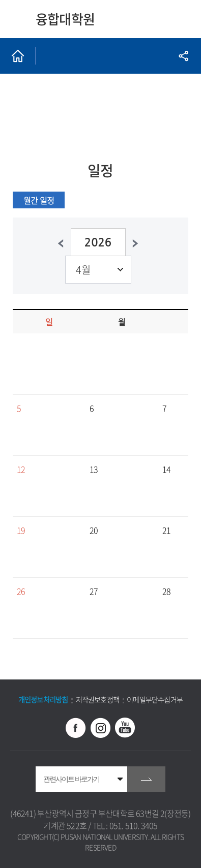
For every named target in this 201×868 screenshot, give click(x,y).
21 (166, 530)
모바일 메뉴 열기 (182, 19)
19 (21, 530)
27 (94, 591)
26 (21, 591)
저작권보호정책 (97, 699)
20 (94, 530)
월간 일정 (39, 200)
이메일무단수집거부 (155, 699)
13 (94, 469)
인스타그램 (101, 728)
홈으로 (18, 56)
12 (21, 469)
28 (166, 591)
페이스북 (76, 728)
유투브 (125, 728)
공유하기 (183, 56)
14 (166, 469)
